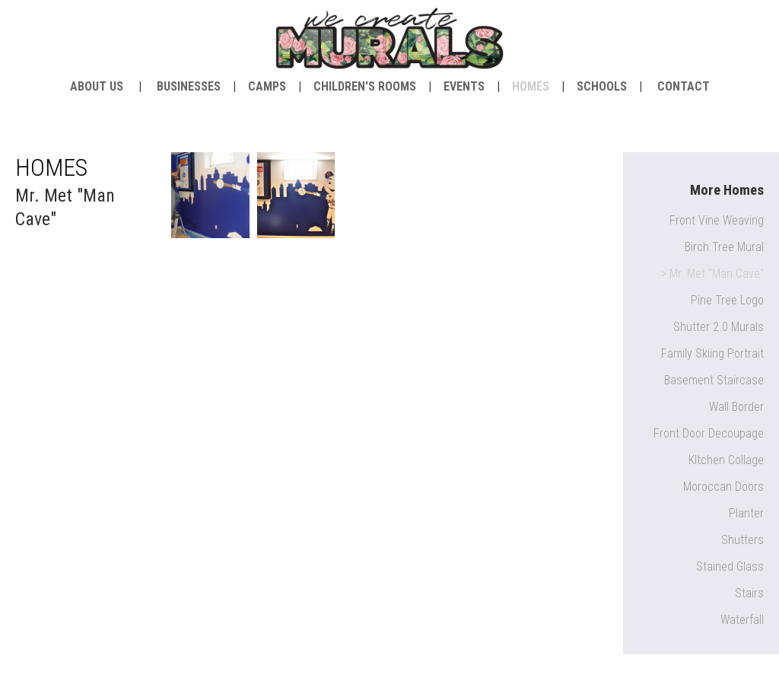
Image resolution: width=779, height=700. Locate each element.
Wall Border (736, 407)
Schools (602, 86)
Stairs (749, 593)
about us (97, 86)
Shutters (742, 540)
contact (684, 86)
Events (464, 86)
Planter (746, 513)
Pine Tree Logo (727, 300)
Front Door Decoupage (709, 433)
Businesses (189, 86)
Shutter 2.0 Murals (719, 327)
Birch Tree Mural (724, 247)
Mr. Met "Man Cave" (717, 274)
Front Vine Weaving (717, 220)
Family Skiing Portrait (712, 353)
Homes (531, 86)
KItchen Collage (726, 460)
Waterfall (742, 620)
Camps (267, 86)
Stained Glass (730, 566)
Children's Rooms (365, 86)
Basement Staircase (714, 380)
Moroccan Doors (723, 487)
